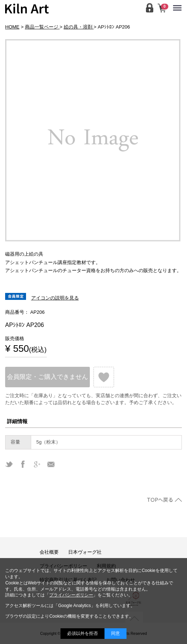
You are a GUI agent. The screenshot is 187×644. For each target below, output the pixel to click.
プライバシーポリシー (71, 595)
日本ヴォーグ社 (85, 552)
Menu (179, 4)
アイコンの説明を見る (55, 298)
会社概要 (49, 552)
